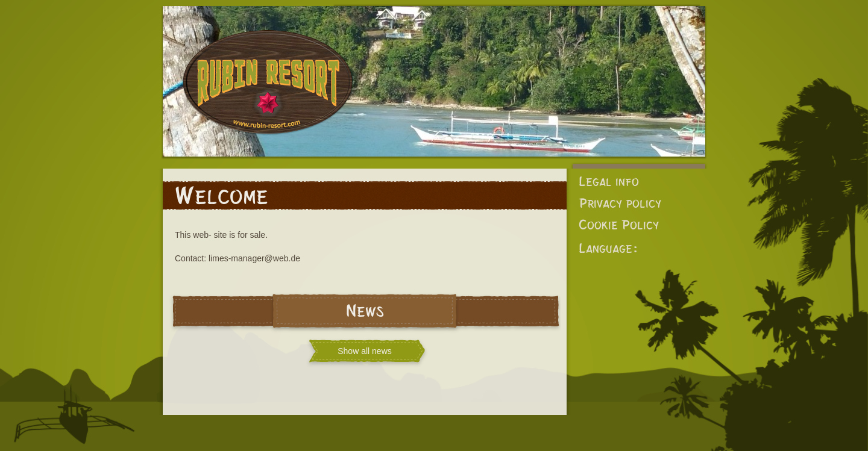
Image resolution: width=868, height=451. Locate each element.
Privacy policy (620, 203)
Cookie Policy (619, 225)
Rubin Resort (268, 90)
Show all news (365, 351)
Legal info (609, 182)
